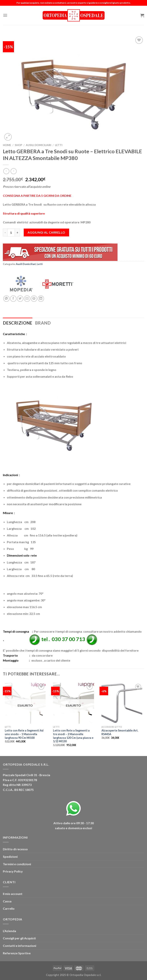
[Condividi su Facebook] (13, 299)
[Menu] (5, 15)
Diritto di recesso (15, 849)
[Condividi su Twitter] (20, 299)
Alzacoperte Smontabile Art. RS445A (120, 732)
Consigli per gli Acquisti (19, 938)
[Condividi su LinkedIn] (41, 299)
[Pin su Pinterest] (34, 299)
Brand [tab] (43, 323)
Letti (59, 145)
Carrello (9, 908)
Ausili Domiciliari (39, 145)
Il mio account (13, 894)
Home (7, 145)
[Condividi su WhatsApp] (6, 299)
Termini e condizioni (17, 864)
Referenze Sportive (17, 953)
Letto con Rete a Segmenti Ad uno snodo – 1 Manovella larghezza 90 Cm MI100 (24, 734)
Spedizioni (10, 857)
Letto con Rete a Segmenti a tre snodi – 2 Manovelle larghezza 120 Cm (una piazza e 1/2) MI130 (73, 736)
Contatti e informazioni (20, 946)
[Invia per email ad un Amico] (27, 299)
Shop (18, 145)
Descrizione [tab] (18, 323)
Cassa (7, 901)
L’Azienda (9, 931)
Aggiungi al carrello (46, 232)
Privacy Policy (13, 871)
